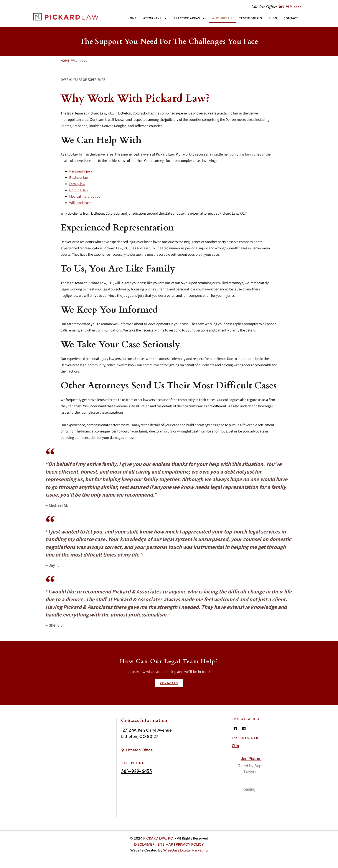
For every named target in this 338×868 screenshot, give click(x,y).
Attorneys (155, 18)
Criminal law (79, 190)
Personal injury (81, 171)
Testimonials (251, 18)
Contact (291, 18)
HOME (65, 60)
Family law (77, 184)
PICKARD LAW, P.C (158, 838)
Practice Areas (189, 18)
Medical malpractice (85, 196)
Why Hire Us (222, 18)
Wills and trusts (81, 203)
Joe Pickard (251, 759)
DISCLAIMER (144, 844)
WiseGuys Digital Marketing (185, 850)
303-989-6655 (137, 771)
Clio (235, 746)
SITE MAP (165, 844)
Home (132, 18)
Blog (273, 18)
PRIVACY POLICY (190, 844)
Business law (79, 177)
